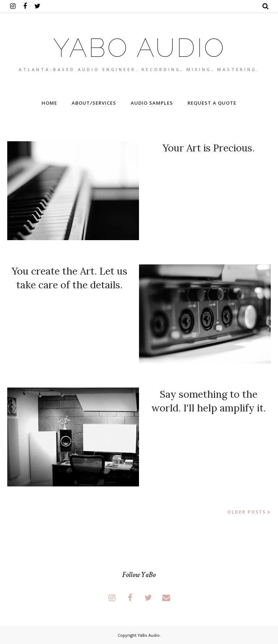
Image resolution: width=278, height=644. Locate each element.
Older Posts (247, 512)
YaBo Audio (149, 635)
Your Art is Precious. (209, 148)
